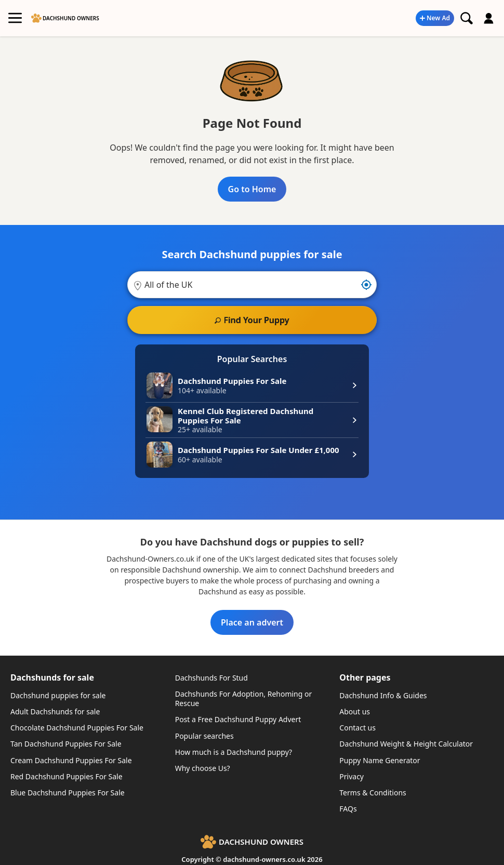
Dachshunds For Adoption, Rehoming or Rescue (244, 698)
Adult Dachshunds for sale (55, 711)
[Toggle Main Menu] (15, 18)
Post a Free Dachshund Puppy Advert (238, 719)
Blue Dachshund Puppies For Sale (68, 793)
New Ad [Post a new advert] (438, 18)
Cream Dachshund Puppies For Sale (71, 760)
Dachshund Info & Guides (383, 695)
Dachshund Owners (71, 18)
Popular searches (204, 736)
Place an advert (252, 622)
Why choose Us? (203, 768)
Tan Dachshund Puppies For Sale (66, 744)
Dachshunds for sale (52, 677)
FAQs (348, 809)
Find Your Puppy (256, 320)
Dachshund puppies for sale (58, 695)
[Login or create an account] (489, 18)
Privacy (352, 776)
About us (355, 711)
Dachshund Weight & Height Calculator (406, 744)
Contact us (357, 728)
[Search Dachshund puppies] (467, 18)
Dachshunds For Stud (211, 678)
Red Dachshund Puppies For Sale (67, 776)
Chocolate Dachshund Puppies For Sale (77, 728)
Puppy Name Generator (380, 760)
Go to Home (252, 189)
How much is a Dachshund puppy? (234, 752)
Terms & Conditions (373, 793)
